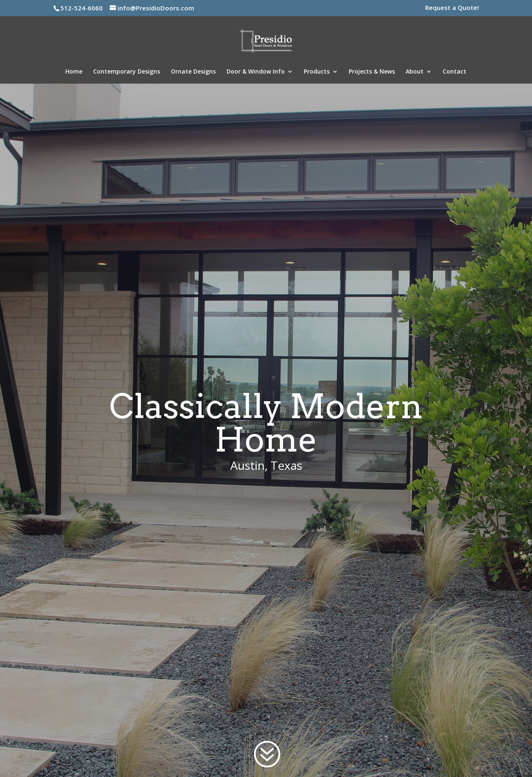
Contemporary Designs (127, 72)
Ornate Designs (193, 72)
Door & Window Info (256, 72)
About (415, 72)
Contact (454, 72)
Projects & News (372, 72)
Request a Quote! (452, 8)
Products (317, 72)
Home (74, 72)
